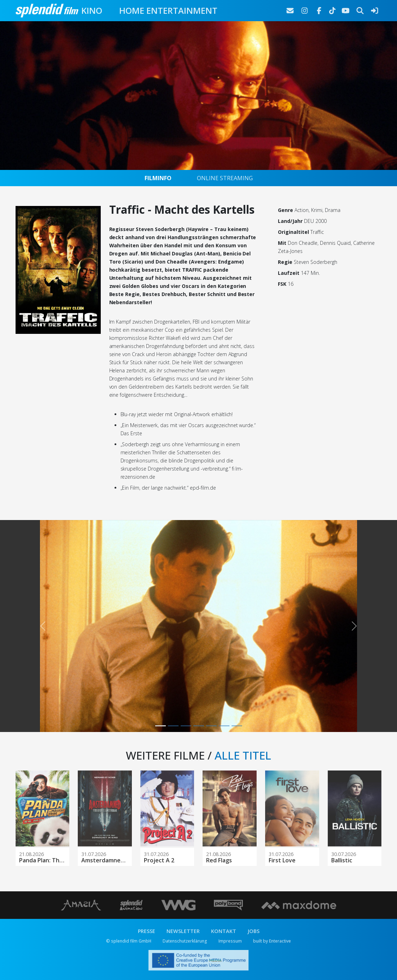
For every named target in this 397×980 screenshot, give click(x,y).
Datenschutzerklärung (185, 941)
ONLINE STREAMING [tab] (225, 178)
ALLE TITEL (243, 755)
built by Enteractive (272, 941)
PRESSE (147, 931)
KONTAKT (224, 931)
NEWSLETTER (183, 931)
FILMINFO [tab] (158, 178)
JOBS (253, 931)
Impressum (230, 941)
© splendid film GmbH (129, 941)
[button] (43, 626)
